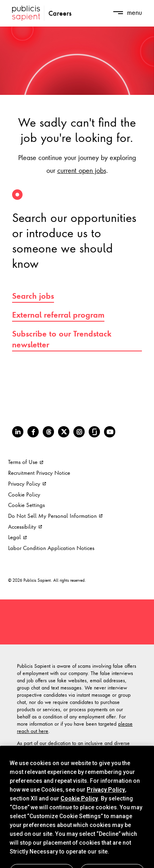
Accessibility (25, 526)
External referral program (58, 315)
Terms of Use (26, 462)
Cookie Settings (26, 505)
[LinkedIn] (18, 432)
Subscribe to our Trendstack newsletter (62, 339)
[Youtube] (110, 432)
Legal (17, 537)
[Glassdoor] (94, 432)
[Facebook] (33, 432)
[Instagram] (79, 432)
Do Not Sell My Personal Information (55, 516)
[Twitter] (64, 432)
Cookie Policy (24, 494)
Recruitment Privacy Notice (39, 473)
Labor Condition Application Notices (51, 548)
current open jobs (82, 170)
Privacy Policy (27, 483)
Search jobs (33, 296)
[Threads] (48, 432)
